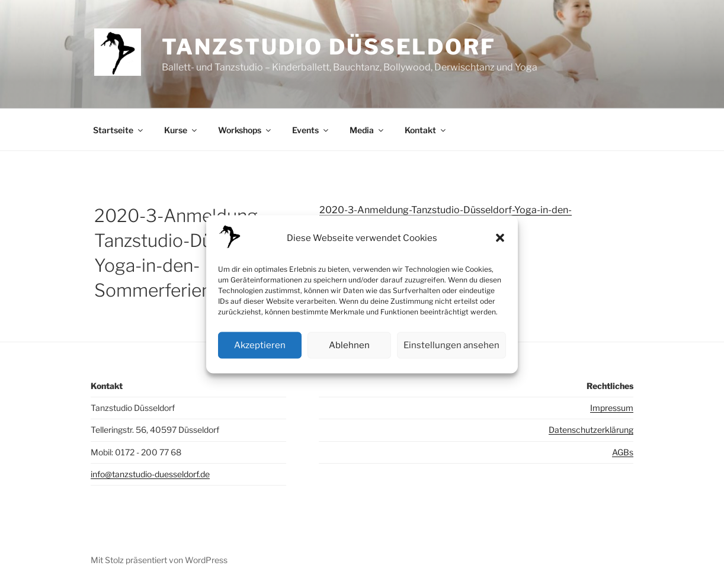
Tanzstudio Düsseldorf (329, 47)
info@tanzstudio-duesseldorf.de (150, 474)
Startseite (119, 130)
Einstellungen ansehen (451, 345)
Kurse (181, 130)
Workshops (245, 130)
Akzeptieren (260, 345)
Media (367, 130)
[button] (500, 238)
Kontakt (426, 130)
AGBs (623, 452)
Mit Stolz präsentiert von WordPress (159, 560)
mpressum (613, 408)
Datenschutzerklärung (591, 430)
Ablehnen (349, 345)
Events (311, 130)
